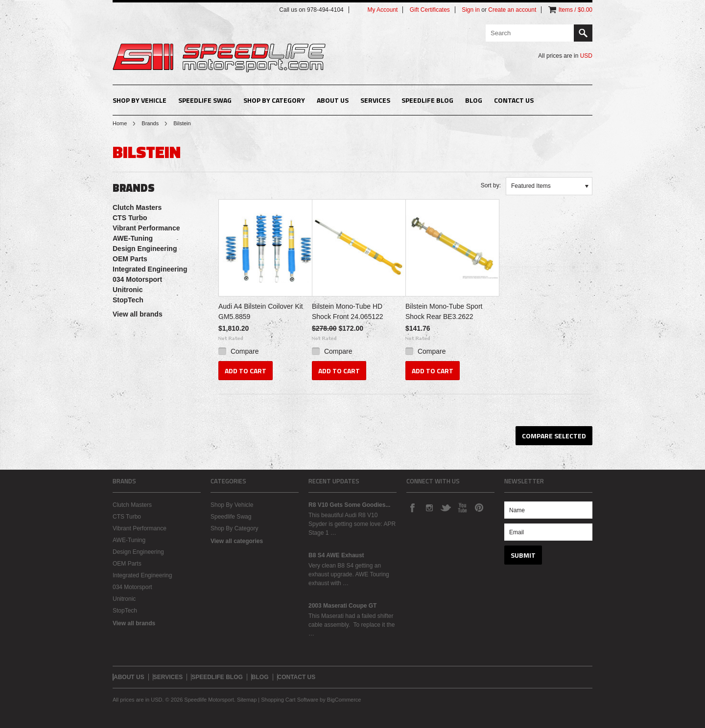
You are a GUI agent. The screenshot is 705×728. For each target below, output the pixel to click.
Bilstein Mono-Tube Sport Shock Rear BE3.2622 (444, 311)
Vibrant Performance (146, 228)
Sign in (471, 10)
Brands (150, 123)
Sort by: (491, 185)
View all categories (237, 541)
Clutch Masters (137, 207)
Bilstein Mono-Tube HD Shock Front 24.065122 (348, 311)
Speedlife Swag (205, 100)
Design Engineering (145, 249)
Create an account (512, 10)
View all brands (138, 314)
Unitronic (128, 290)
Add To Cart (246, 371)
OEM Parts (130, 259)
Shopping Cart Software (290, 700)
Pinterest (479, 507)
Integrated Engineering (150, 269)
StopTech (128, 300)
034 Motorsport (137, 279)
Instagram (429, 507)
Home (120, 123)
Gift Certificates (430, 10)
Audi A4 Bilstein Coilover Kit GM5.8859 (261, 311)
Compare (245, 351)
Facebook (412, 507)
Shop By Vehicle (140, 100)
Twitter (446, 507)
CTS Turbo (130, 218)
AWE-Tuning (133, 238)
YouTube (462, 507)
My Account (382, 10)
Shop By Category (274, 100)
